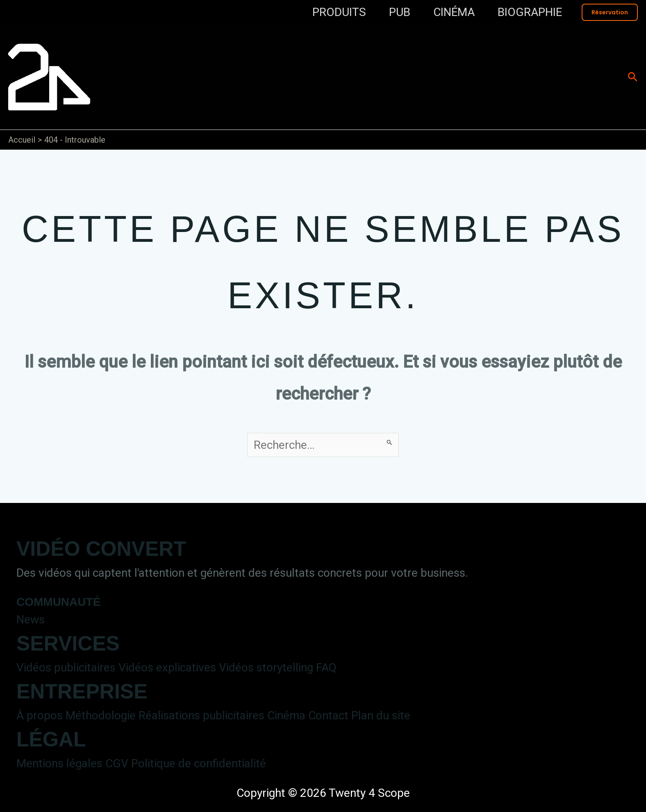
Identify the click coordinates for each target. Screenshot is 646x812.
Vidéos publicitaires (66, 668)
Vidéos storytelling (266, 668)
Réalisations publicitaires (201, 715)
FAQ (326, 668)
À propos (40, 715)
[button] (610, 12)
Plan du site (381, 715)
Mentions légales (59, 763)
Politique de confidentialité (199, 763)
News (31, 620)
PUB (400, 12)
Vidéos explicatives (167, 668)
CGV (117, 763)
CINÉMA (454, 12)
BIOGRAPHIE (530, 12)
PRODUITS (339, 12)
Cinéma (286, 715)
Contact (328, 715)
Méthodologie (101, 715)
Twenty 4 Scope (272, 68)
